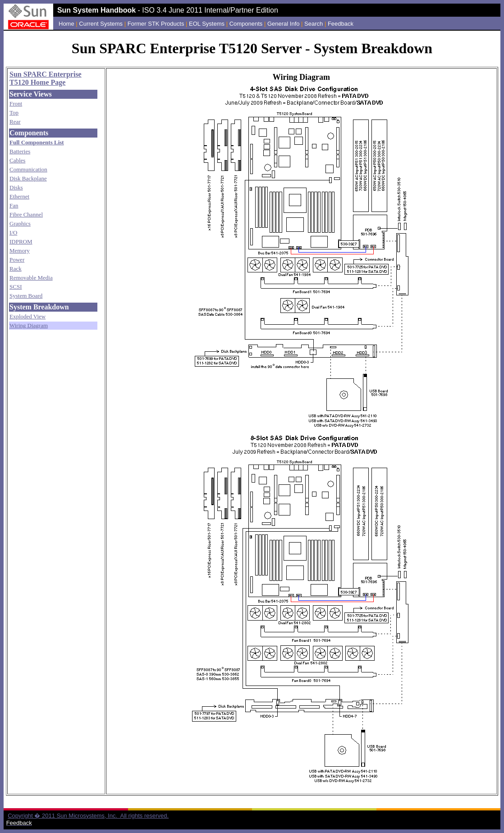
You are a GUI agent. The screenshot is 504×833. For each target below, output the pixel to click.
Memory (20, 251)
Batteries (20, 151)
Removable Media (31, 278)
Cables (17, 160)
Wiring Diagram (29, 325)
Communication (28, 169)
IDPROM (21, 242)
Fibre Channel (26, 214)
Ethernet (19, 196)
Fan (14, 205)
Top (14, 113)
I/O (13, 232)
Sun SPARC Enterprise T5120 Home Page (46, 78)
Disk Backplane (28, 178)
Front (16, 104)
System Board (26, 296)
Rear (15, 122)
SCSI (16, 287)
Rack (16, 269)
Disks (16, 187)
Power (17, 260)
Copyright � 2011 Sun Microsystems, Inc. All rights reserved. (88, 816)
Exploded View (27, 316)
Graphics (20, 223)
